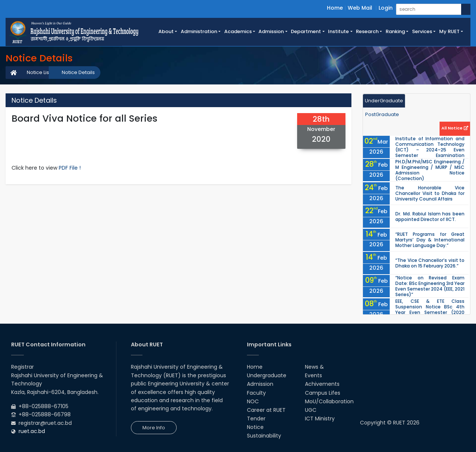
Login (386, 8)
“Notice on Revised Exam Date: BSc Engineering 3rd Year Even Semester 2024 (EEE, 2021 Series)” (430, 286)
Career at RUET (266, 410)
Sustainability (264, 436)
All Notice (455, 128)
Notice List (39, 72)
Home (335, 8)
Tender (256, 419)
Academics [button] (238, 31)
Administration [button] (199, 31)
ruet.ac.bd (32, 431)
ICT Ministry (320, 419)
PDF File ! (70, 168)
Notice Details (78, 72)
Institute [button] (338, 31)
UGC (311, 410)
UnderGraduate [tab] (384, 101)
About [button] (166, 31)
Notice (255, 427)
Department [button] (306, 31)
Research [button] (367, 31)
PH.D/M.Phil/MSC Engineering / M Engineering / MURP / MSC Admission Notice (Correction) (430, 170)
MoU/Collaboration (329, 401)
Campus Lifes (323, 393)
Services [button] (422, 31)
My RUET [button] (449, 31)
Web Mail (360, 8)
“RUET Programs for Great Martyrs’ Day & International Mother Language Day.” (430, 240)
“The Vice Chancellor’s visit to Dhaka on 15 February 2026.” (430, 263)
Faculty (256, 393)
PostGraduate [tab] (382, 114)
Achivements (322, 384)
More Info (154, 428)
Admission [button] (271, 31)
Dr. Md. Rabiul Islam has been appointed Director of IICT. (430, 217)
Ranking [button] (395, 31)
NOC (253, 401)
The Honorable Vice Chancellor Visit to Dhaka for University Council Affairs (430, 193)
